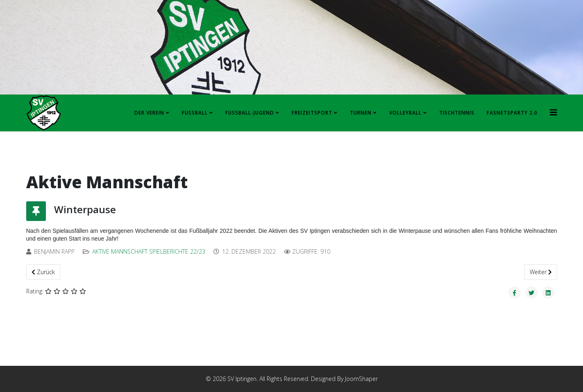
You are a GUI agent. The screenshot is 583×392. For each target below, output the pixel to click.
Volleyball (405, 113)
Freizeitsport (312, 113)
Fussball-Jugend (250, 113)
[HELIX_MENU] (554, 112)
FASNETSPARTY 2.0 (512, 113)
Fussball (195, 113)
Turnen (361, 113)
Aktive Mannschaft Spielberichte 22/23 (149, 251)
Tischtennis (457, 113)
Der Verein (149, 113)
